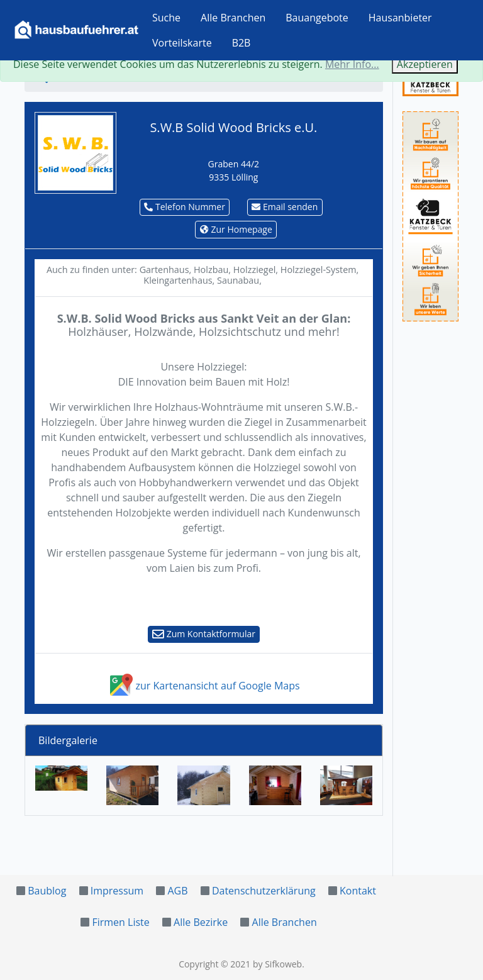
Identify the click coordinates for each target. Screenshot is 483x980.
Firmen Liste (120, 922)
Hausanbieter (400, 18)
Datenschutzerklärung (264, 891)
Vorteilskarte (182, 43)
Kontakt (358, 891)
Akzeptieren (425, 64)
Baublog (47, 891)
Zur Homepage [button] (236, 229)
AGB (177, 891)
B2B (241, 43)
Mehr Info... (352, 64)
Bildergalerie (68, 740)
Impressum (117, 891)
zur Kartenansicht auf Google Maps (203, 686)
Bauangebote (317, 18)
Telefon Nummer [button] (185, 207)
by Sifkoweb (277, 964)
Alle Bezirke (201, 922)
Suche (166, 18)
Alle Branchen (233, 18)
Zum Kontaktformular (204, 634)
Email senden (285, 207)
